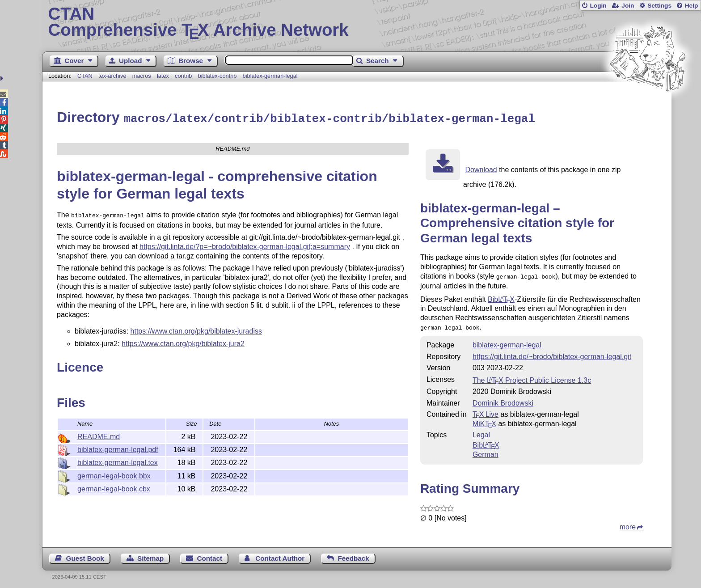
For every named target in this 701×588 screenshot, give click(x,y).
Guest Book (85, 555)
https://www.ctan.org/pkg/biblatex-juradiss (196, 329)
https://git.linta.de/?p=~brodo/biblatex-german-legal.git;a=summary (245, 244)
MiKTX (484, 421)
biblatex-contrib (217, 76)
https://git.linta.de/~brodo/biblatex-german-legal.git (552, 353)
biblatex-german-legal (270, 76)
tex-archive (112, 76)
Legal (481, 432)
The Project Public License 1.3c (532, 377)
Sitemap (150, 555)
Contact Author (280, 555)
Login (598, 6)
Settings (659, 6)
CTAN (85, 76)
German (486, 451)
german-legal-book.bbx (114, 475)
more (628, 524)
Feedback (354, 555)
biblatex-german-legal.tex (118, 461)
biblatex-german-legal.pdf (118, 448)
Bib (501, 297)
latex (163, 76)
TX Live (486, 411)
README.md (99, 435)
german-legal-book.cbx (114, 488)
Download (481, 168)
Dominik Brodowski (503, 400)
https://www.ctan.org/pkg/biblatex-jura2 (183, 341)
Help (692, 6)
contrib (183, 76)
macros (142, 76)
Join (628, 6)
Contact (210, 555)
